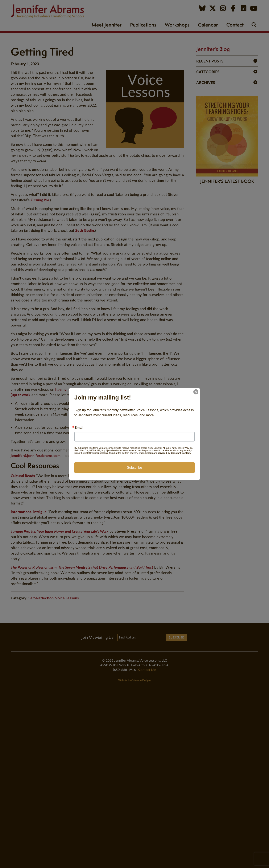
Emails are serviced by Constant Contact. (168, 453)
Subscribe (134, 468)
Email (79, 428)
